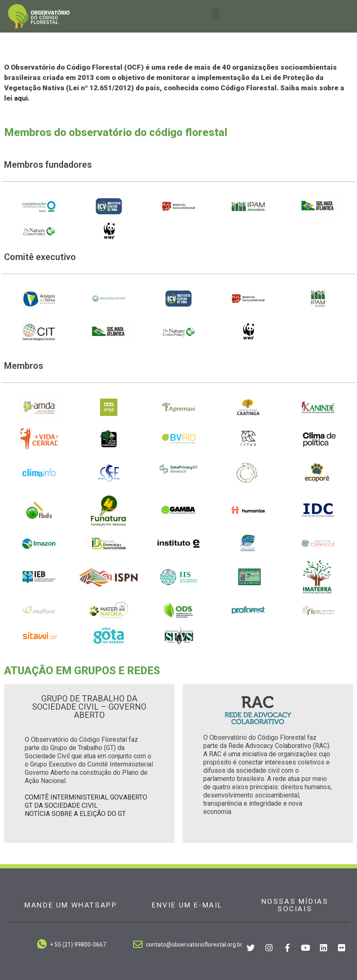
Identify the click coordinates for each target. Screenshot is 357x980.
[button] (215, 14)
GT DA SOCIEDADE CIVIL (61, 805)
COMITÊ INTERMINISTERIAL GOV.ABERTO (86, 797)
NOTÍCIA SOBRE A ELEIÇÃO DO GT (75, 814)
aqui (21, 98)
